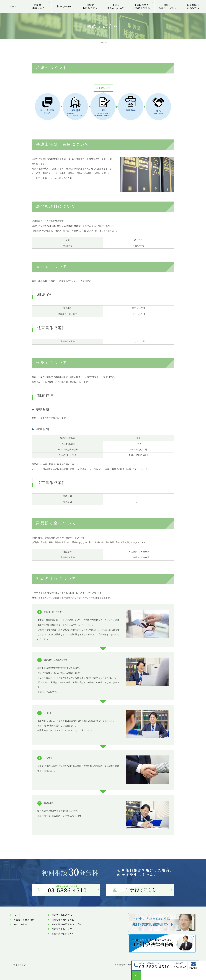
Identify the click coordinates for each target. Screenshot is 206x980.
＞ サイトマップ (18, 965)
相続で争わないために (116, 7)
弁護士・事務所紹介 (39, 7)
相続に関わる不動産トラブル (142, 7)
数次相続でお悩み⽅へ (193, 7)
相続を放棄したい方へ (167, 7)
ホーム (13, 7)
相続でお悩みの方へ (90, 7)
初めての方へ (64, 7)
